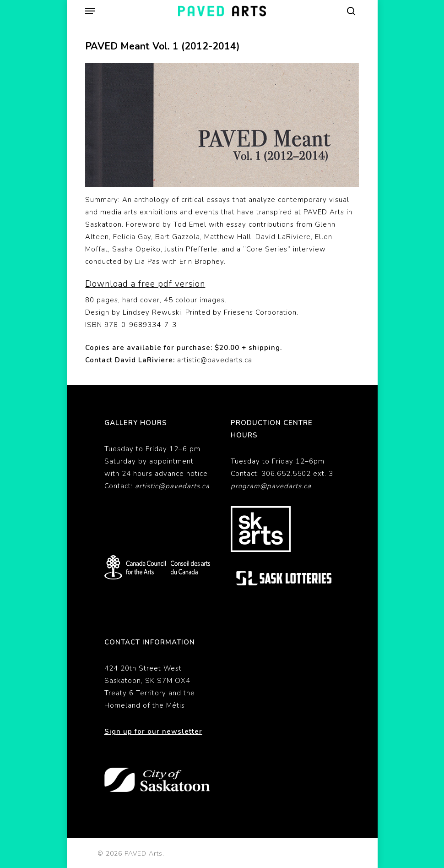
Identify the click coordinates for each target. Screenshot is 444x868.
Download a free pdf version (145, 284)
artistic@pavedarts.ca (215, 360)
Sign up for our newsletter (153, 732)
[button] (90, 11)
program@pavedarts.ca (271, 486)
